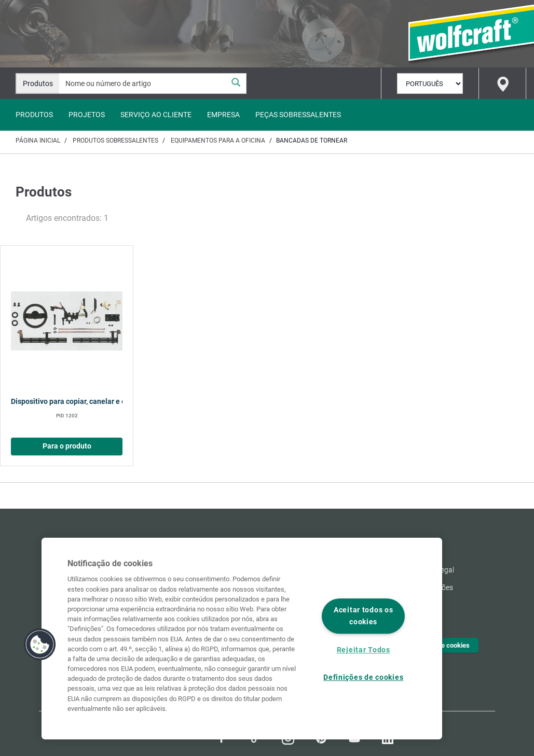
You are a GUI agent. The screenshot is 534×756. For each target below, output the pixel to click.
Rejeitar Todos (364, 650)
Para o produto (67, 446)
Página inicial (38, 141)
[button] (40, 645)
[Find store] (502, 83)
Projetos (87, 115)
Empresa (223, 115)
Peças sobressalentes (298, 115)
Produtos (34, 115)
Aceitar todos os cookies (364, 617)
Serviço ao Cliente (156, 115)
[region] (242, 639)
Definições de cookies (363, 677)
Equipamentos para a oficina (218, 141)
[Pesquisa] (236, 83)
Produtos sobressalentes (115, 141)
